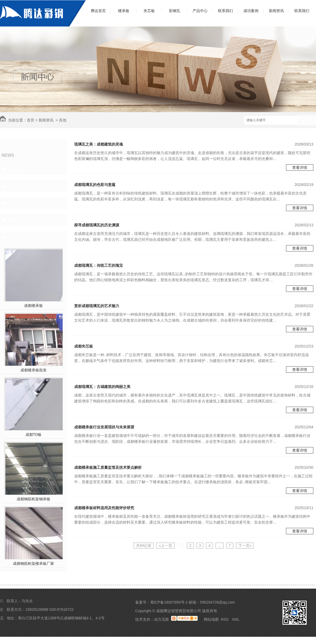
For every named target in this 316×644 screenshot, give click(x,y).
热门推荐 (18, 237)
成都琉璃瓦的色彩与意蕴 (95, 185)
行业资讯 (18, 186)
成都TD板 (34, 435)
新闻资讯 (276, 11)
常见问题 (18, 203)
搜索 (307, 121)
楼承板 (124, 11)
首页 (31, 120)
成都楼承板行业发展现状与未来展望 (104, 427)
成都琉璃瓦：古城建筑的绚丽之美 (102, 387)
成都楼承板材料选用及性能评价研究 (104, 508)
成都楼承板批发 (33, 370)
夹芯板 (149, 11)
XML (236, 619)
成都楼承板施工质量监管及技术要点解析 (108, 467)
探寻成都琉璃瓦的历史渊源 (97, 225)
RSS (225, 619)
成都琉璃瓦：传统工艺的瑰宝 (99, 265)
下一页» (245, 546)
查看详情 (300, 167)
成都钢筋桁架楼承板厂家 (33, 563)
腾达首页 (98, 11)
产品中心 (200, 11)
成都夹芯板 (84, 346)
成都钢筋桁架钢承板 (33, 499)
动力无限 (161, 619)
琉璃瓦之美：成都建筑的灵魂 (99, 144)
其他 (63, 120)
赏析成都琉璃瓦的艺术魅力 (97, 306)
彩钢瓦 (175, 11)
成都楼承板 (33, 306)
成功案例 (251, 11)
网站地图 (211, 619)
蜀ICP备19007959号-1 (169, 602)
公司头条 (18, 169)
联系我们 (225, 11)
